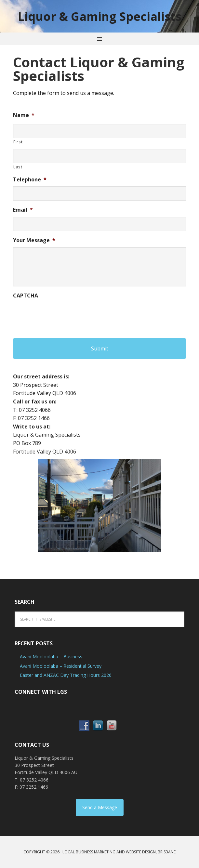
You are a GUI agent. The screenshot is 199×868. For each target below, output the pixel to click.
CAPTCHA (26, 296)
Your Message (34, 240)
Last (18, 167)
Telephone (30, 180)
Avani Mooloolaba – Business (51, 657)
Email (23, 210)
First (18, 142)
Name (24, 115)
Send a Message (100, 807)
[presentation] (62, 315)
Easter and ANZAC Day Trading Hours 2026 (66, 675)
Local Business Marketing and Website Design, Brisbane (119, 852)
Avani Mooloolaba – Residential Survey (61, 666)
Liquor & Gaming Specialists (100, 16)
